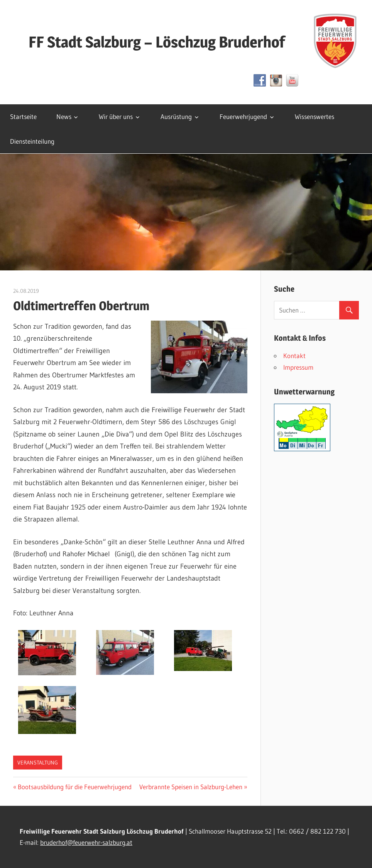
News (64, 116)
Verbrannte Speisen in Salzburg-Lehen (191, 787)
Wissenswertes (315, 116)
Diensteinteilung (32, 141)
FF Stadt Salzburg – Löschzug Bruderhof (157, 42)
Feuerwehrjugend (243, 116)
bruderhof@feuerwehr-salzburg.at (86, 842)
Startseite (23, 116)
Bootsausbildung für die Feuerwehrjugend (74, 787)
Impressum (298, 367)
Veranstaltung (38, 763)
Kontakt (294, 356)
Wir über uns (116, 116)
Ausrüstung (176, 116)
